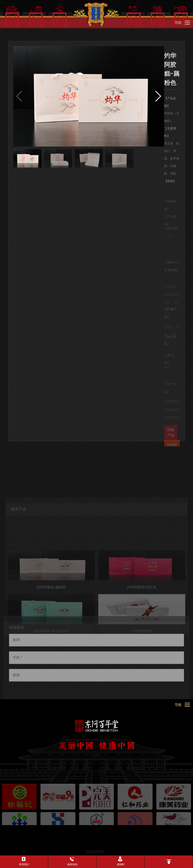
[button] (158, 96)
